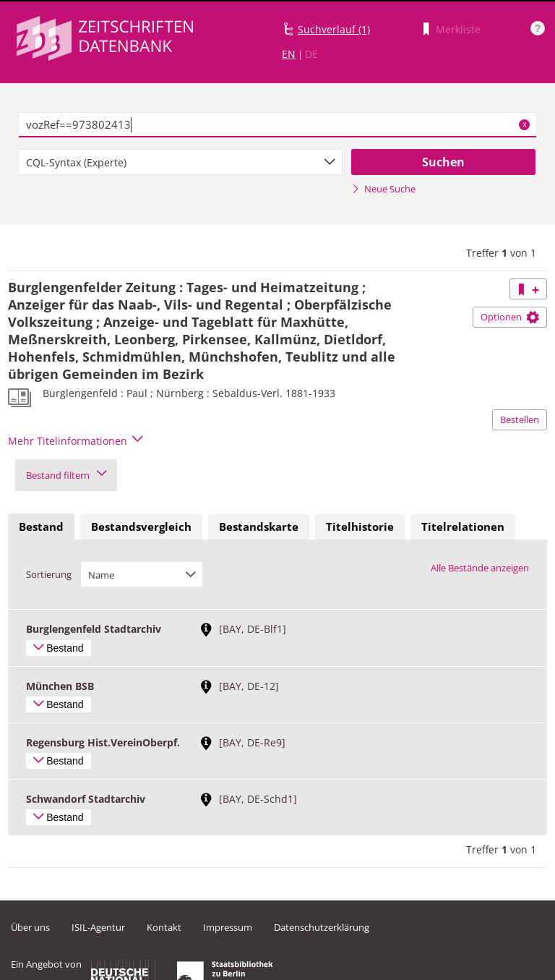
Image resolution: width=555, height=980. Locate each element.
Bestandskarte (259, 527)
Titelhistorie (360, 527)
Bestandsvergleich (141, 527)
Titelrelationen (463, 527)
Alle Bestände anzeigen (480, 568)
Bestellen (520, 419)
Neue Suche (383, 189)
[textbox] (277, 125)
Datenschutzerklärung (322, 927)
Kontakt (164, 927)
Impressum (228, 927)
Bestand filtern (66, 475)
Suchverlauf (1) (334, 29)
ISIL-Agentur (98, 927)
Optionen (510, 317)
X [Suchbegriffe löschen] (525, 124)
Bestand (41, 527)
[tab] (41, 527)
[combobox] (180, 162)
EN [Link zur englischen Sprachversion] (289, 54)
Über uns (30, 927)
